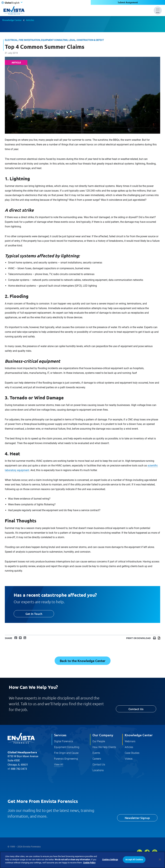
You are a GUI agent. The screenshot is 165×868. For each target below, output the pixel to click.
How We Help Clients (104, 747)
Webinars (130, 741)
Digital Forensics (64, 741)
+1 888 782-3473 (17, 769)
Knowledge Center (12, 20)
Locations (98, 770)
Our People (99, 741)
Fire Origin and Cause (66, 753)
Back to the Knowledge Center (83, 661)
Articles (30, 20)
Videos (129, 759)
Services (60, 735)
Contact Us (136, 709)
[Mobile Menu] (158, 10)
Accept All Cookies (134, 860)
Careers (97, 759)
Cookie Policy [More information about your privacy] (89, 863)
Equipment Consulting (67, 747)
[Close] (160, 860)
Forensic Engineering (66, 759)
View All (59, 765)
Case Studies (132, 753)
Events (96, 753)
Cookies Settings (110, 860)
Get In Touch (34, 614)
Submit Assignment (128, 2)
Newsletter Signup (137, 818)
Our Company (103, 735)
